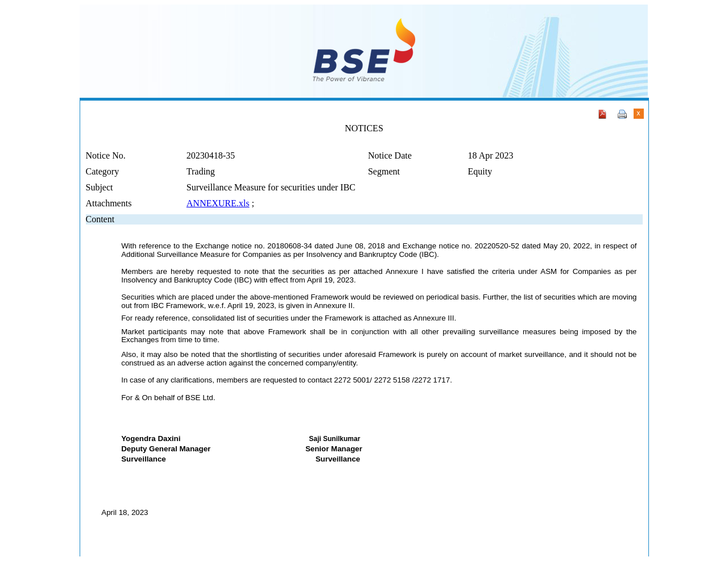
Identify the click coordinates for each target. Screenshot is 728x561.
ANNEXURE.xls (218, 203)
